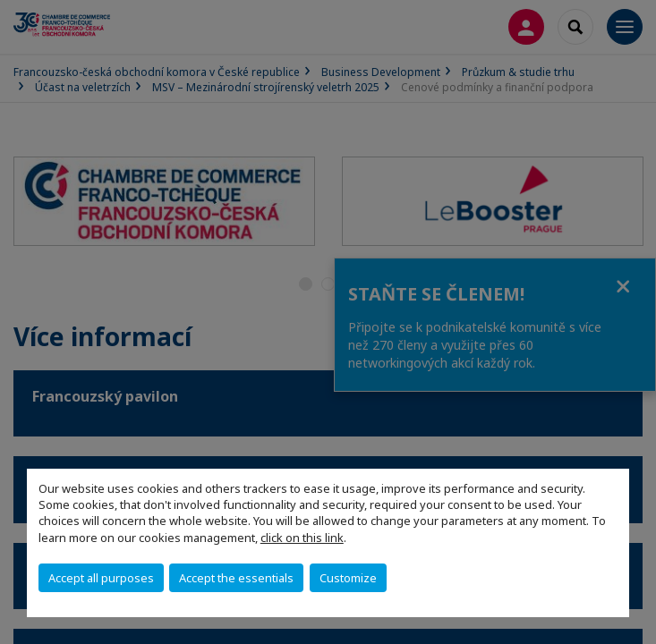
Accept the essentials (236, 578)
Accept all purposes (101, 578)
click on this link (302, 538)
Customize (348, 578)
